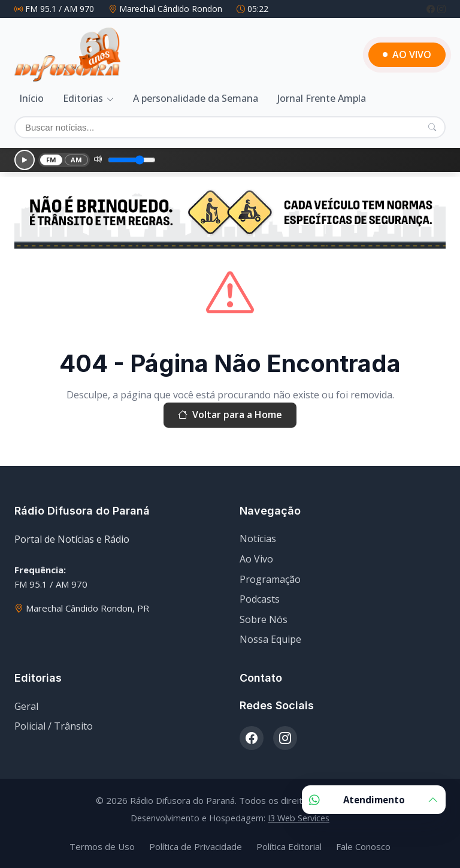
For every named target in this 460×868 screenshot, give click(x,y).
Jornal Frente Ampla (322, 98)
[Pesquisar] (432, 127)
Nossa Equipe (270, 639)
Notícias (258, 539)
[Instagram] (441, 9)
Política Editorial (289, 846)
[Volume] (132, 160)
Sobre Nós (264, 619)
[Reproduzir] (25, 160)
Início (31, 98)
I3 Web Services (299, 818)
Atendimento (374, 800)
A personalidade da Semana (196, 98)
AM (77, 160)
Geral (26, 706)
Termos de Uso (102, 846)
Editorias (83, 98)
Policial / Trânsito (54, 726)
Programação (270, 579)
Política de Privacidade (196, 846)
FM (52, 160)
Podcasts (260, 599)
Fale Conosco (363, 846)
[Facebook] (432, 9)
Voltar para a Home (230, 415)
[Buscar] (230, 127)
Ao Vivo (256, 559)
